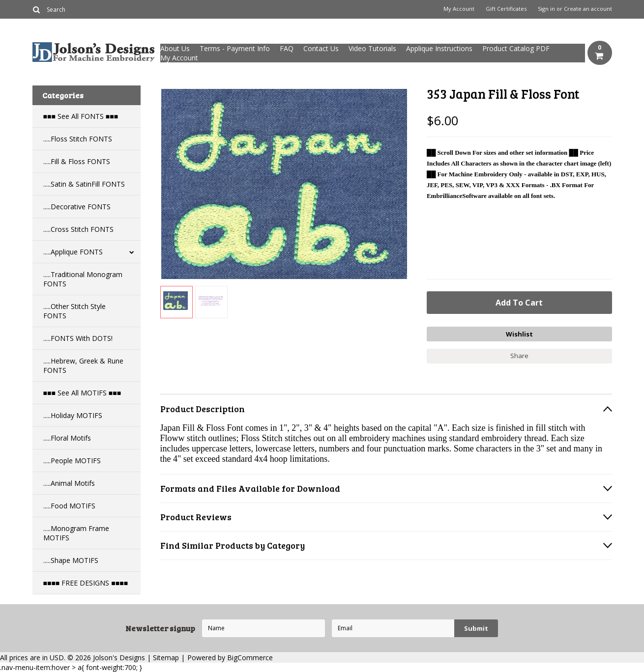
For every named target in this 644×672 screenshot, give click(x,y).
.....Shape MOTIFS (71, 560)
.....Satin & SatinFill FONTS (84, 184)
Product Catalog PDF (516, 48)
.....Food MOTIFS (69, 506)
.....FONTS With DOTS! (78, 338)
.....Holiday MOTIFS (73, 415)
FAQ (287, 48)
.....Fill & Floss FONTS (77, 161)
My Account (459, 9)
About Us (175, 48)
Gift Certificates (506, 9)
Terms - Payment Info (235, 48)
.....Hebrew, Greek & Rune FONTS (83, 365)
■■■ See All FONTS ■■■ (81, 116)
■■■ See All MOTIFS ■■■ (82, 393)
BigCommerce (250, 658)
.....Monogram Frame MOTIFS (76, 533)
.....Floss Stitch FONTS (78, 139)
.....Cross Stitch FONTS (78, 229)
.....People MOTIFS (72, 461)
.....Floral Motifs (67, 438)
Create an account (588, 9)
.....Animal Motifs (69, 483)
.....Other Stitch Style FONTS (74, 311)
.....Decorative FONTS (77, 207)
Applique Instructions (439, 48)
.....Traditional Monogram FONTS (83, 279)
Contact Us (321, 48)
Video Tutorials (372, 48)
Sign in (546, 9)
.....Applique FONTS (73, 252)
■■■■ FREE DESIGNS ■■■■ (86, 583)
